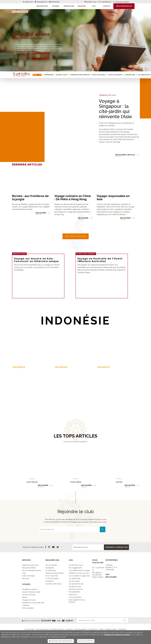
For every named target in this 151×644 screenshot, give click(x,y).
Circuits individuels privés (31, 592)
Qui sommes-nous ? (76, 565)
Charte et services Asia (30, 565)
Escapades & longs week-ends (33, 603)
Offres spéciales (28, 608)
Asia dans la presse (76, 589)
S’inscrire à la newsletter (116, 547)
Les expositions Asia (76, 584)
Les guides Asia (74, 578)
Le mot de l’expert (115, 75)
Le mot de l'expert (52, 578)
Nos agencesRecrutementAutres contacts (98, 575)
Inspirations (130, 75)
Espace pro (28, 2)
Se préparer (49, 75)
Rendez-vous (91, 2)
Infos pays (26, 578)
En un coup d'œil (52, 576)
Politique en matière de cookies (117, 635)
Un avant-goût (62, 75)
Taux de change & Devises (32, 570)
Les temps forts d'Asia (53, 584)
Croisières (26, 605)
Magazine (82, 6)
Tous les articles (51, 565)
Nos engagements (75, 568)
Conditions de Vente (57, 629)
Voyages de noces (29, 600)
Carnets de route (75, 586)
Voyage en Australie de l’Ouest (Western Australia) (100, 260)
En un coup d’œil (99, 75)
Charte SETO (93, 629)
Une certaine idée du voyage (79, 570)
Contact (107, 6)
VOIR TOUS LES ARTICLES (76, 236)
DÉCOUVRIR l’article (125, 155)
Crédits (101, 629)
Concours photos (75, 597)
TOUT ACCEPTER (86, 641)
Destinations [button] (42, 6)
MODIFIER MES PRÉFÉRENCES (61, 641)
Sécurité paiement (81, 629)
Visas (24, 573)
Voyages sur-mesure (30, 589)
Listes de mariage (28, 576)
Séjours (25, 597)
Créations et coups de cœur (79, 573)
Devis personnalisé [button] (124, 6)
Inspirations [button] (69, 6)
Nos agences (41, 2)
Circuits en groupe (29, 595)
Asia (94, 6)
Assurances (69, 629)
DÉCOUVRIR (41, 213)
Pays (37, 75)
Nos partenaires (74, 592)
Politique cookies (111, 629)
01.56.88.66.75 (105, 2)
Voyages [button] (56, 6)
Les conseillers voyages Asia (79, 576)
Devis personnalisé (121, 2)
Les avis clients (74, 581)
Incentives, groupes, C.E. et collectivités (111, 567)
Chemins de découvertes (80, 75)
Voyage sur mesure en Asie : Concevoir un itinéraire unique (36, 260)
